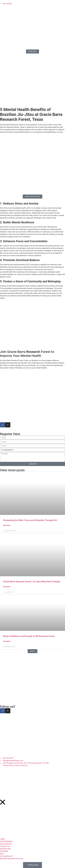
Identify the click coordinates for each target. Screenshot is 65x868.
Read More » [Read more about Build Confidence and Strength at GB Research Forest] (7, 641)
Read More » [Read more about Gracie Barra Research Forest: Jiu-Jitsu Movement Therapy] (7, 587)
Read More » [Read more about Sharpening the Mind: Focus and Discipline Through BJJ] (7, 525)
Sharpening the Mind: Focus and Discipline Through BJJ (30, 520)
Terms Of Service (21, 766)
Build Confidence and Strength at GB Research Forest (29, 636)
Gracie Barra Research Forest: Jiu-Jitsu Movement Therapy (32, 582)
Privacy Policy (8, 766)
